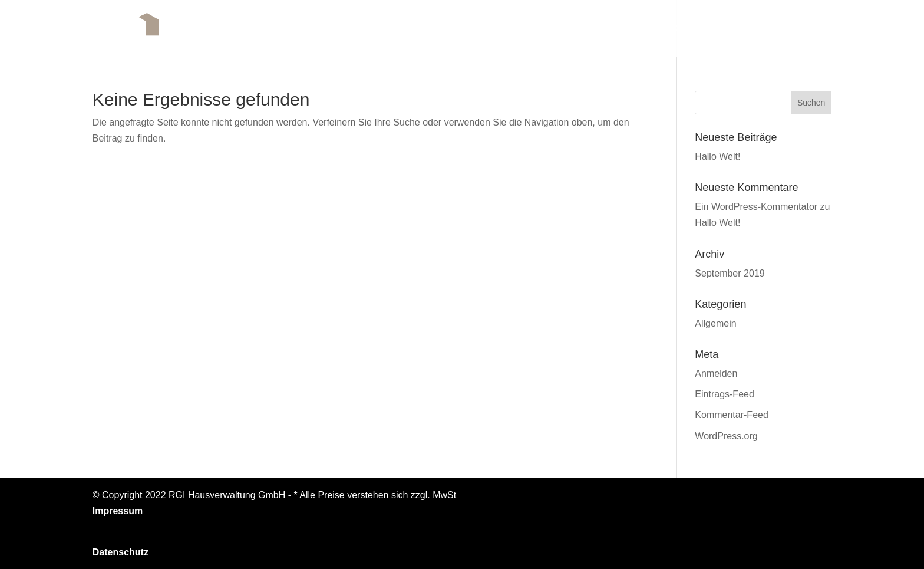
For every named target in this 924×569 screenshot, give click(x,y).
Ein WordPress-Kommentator (756, 207)
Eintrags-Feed (725, 394)
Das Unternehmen (509, 29)
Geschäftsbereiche (637, 29)
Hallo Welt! (717, 157)
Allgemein (715, 323)
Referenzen (738, 29)
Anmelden (716, 374)
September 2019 (730, 273)
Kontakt (809, 29)
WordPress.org (726, 436)
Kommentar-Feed (732, 415)
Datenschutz (121, 552)
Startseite (416, 29)
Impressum (118, 511)
